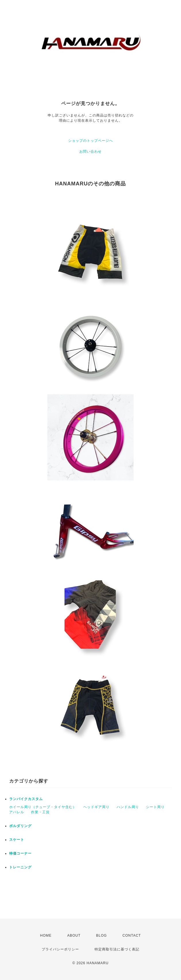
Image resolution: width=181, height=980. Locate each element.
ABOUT (74, 936)
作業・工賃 (40, 812)
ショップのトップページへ (90, 141)
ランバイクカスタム (26, 799)
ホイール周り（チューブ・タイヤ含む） (43, 807)
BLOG (102, 936)
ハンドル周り (128, 807)
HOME (46, 936)
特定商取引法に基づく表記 (117, 949)
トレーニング (20, 867)
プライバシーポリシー (60, 949)
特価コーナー (20, 853)
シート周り (155, 807)
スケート (17, 840)
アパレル (17, 812)
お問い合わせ (90, 152)
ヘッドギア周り (96, 807)
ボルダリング (20, 826)
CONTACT (132, 936)
